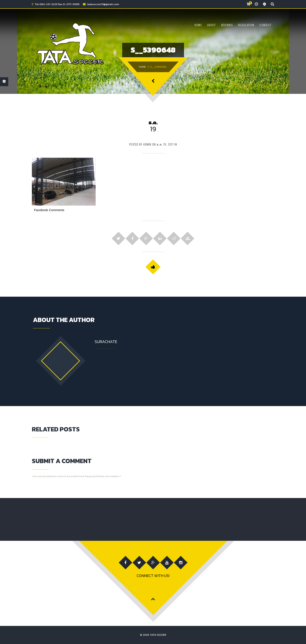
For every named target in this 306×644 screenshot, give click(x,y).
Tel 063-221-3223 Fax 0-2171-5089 (57, 4)
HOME (198, 25)
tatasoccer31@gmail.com (103, 4)
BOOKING (227, 25)
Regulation (246, 25)
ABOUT (212, 25)
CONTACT (265, 25)
